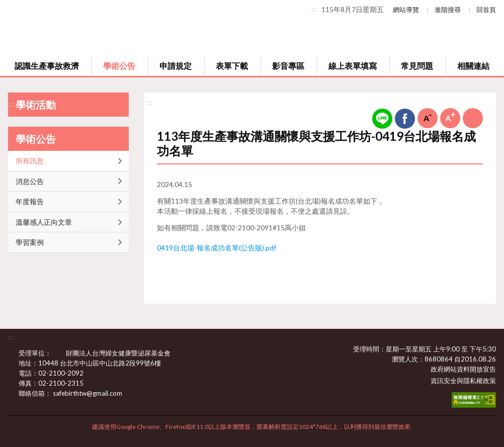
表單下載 (232, 66)
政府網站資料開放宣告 (463, 369)
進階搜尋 (448, 10)
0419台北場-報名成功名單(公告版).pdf (217, 248)
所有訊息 (30, 161)
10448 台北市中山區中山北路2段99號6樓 (106, 363)
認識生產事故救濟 (47, 66)
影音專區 (288, 66)
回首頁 (486, 10)
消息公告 (30, 181)
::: (314, 9)
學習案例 (30, 242)
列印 (473, 118)
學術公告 (119, 66)
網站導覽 (406, 10)
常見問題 (417, 66)
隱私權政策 (480, 381)
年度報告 (30, 201)
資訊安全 (444, 381)
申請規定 (176, 66)
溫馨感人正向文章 (44, 222)
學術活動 (36, 105)
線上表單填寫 (353, 66)
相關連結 (473, 66)
